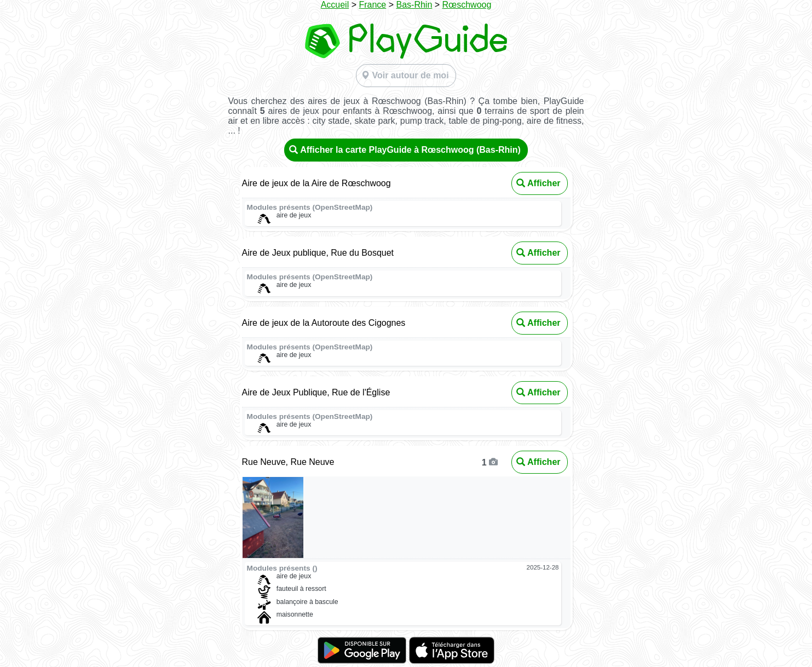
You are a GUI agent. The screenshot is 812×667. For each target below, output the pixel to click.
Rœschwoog (467, 5)
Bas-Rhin (414, 5)
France (372, 5)
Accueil (335, 5)
